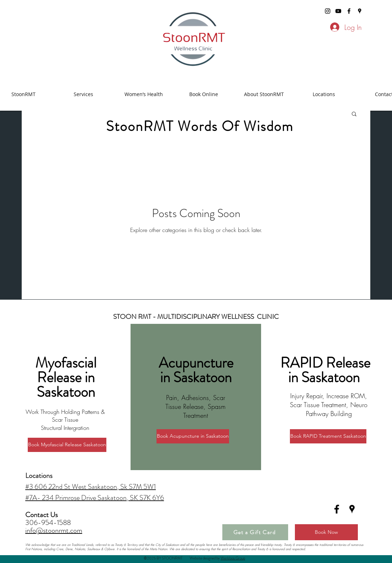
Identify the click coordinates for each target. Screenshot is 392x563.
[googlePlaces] (360, 11)
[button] (354, 114)
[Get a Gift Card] (255, 532)
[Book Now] (326, 532)
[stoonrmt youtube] (338, 11)
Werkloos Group (233, 558)
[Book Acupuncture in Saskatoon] (193, 436)
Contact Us (42, 515)
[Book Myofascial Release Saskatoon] (67, 445)
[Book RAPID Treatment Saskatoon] (328, 436)
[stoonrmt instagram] (328, 11)
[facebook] (349, 11)
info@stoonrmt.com (54, 530)
